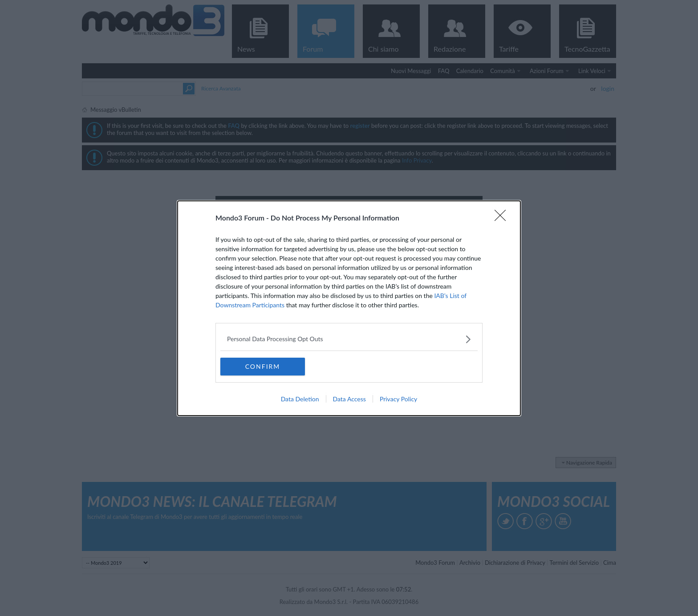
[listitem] (349, 339)
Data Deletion (300, 399)
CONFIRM (263, 366)
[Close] (503, 218)
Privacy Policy (398, 399)
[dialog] (349, 308)
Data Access (349, 399)
